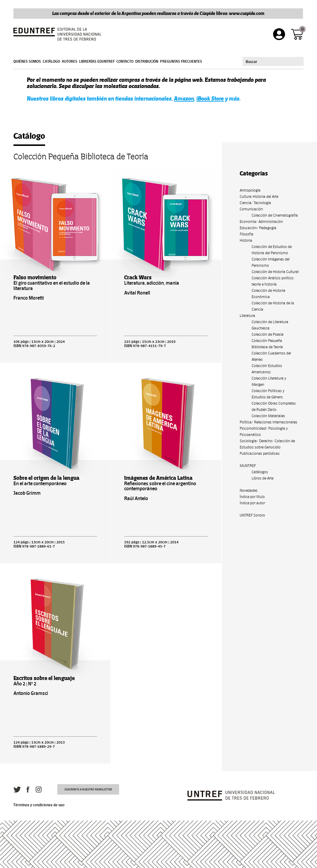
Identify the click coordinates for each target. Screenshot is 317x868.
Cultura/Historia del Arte (259, 196)
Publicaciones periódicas (260, 453)
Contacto (125, 61)
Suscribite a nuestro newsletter (88, 789)
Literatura (247, 316)
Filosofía (247, 234)
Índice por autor (252, 503)
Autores (70, 61)
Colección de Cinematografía (275, 215)
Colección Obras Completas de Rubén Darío (274, 406)
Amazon (184, 99)
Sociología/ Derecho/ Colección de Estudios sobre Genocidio (267, 444)
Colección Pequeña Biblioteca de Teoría (267, 344)
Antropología (250, 190)
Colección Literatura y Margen (269, 381)
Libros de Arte (263, 478)
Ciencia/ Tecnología (255, 203)
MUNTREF (248, 466)
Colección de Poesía (268, 334)
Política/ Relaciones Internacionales (268, 422)
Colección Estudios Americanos (267, 369)
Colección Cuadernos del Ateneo (271, 356)
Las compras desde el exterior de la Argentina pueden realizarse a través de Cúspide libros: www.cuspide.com (158, 13)
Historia (246, 240)
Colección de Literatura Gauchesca (270, 325)
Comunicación (251, 209)
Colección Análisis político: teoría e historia (273, 281)
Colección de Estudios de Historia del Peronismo (272, 250)
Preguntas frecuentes (181, 61)
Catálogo (51, 61)
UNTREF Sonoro (252, 515)
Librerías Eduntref (97, 61)
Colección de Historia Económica (268, 294)
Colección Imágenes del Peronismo (271, 262)
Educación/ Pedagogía (258, 228)
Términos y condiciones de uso (39, 805)
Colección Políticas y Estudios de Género (268, 394)
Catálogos (260, 472)
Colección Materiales (268, 416)
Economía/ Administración (261, 222)
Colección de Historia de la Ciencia (273, 306)
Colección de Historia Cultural (275, 272)
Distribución (147, 61)
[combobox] (273, 61)
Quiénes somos (27, 61)
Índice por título (252, 497)
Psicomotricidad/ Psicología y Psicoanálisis (264, 431)
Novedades (249, 490)
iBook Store (210, 99)
